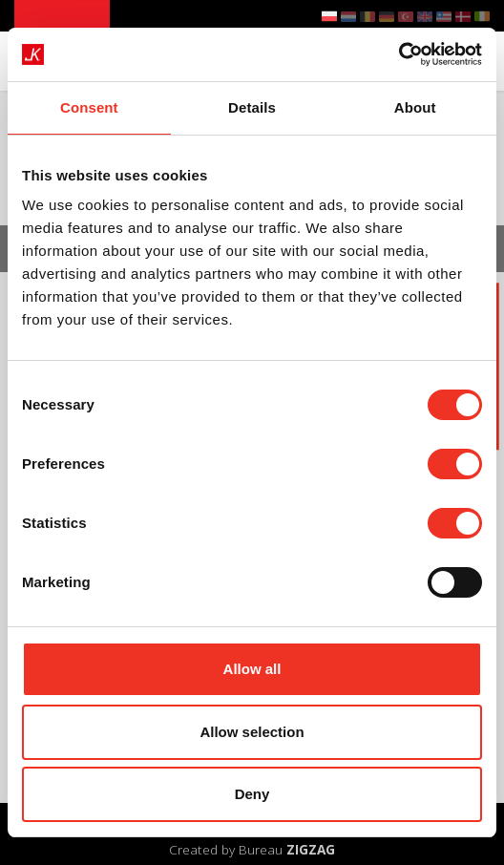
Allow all (252, 669)
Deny (252, 794)
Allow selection (252, 732)
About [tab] (415, 107)
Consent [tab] (89, 107)
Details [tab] (252, 107)
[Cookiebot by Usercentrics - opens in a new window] (399, 54)
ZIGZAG (311, 849)
